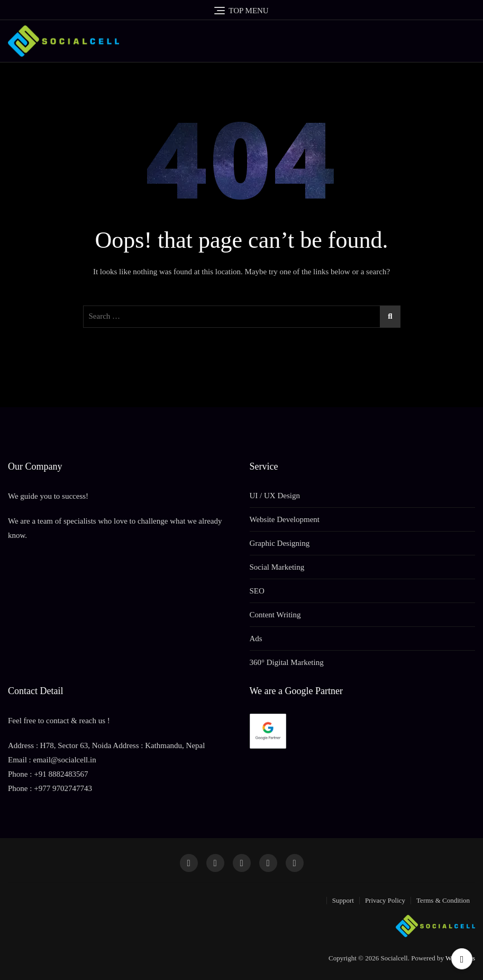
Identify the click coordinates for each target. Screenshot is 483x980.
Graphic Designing (280, 543)
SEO (257, 591)
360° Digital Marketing (287, 662)
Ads (256, 639)
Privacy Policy (385, 900)
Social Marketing (277, 567)
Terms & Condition (443, 900)
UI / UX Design (275, 496)
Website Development (285, 519)
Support (343, 900)
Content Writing (275, 615)
